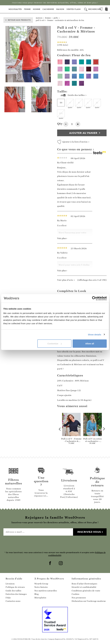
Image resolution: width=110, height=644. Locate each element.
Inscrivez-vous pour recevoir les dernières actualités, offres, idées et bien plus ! (55, 3)
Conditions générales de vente (86, 591)
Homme (37, 9)
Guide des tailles (13, 591)
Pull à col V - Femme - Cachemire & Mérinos (71, 441)
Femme (27, 9)
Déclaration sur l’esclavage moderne (89, 601)
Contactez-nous (13, 601)
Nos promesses (79, 598)
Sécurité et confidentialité (84, 587)
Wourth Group (41, 584)
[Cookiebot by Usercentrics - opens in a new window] (94, 298)
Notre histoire (41, 587)
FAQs (8, 598)
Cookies (75, 594)
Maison (60, 9)
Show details (95, 334)
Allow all (90, 344)
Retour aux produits (19, 20)
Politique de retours (15, 587)
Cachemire (48, 9)
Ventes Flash (74, 9)
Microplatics (40, 598)
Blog (37, 594)
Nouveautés (15, 9)
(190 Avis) (63, 44)
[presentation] (55, 543)
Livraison (10, 584)
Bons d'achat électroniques (84, 584)
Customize (55, 344)
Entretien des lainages (16, 594)
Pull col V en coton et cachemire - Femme (93, 441)
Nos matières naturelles (46, 591)
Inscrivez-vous (89, 532)
